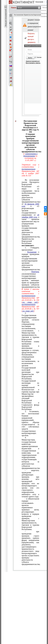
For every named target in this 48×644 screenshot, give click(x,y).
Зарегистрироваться (33, 61)
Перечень (35, 272)
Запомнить (40, 57)
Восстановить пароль (33, 63)
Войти (30, 58)
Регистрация (39, 2)
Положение (32, 252)
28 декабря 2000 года (30, 216)
